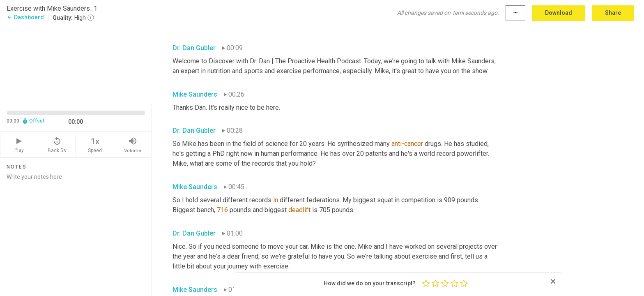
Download (559, 13)
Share (613, 13)
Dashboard (25, 17)
